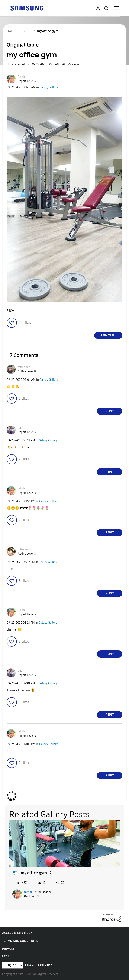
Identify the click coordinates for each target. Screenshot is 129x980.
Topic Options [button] (115, 42)
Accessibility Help (17, 933)
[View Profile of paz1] (21, 428)
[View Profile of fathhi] (22, 77)
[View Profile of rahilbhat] (24, 367)
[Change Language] (13, 965)
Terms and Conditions (20, 941)
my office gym (34, 873)
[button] (115, 78)
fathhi (28, 892)
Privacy (8, 949)
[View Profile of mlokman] (24, 549)
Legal (7, 957)
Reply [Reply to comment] (110, 411)
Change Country (39, 965)
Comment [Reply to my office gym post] (108, 335)
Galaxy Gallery (49, 87)
